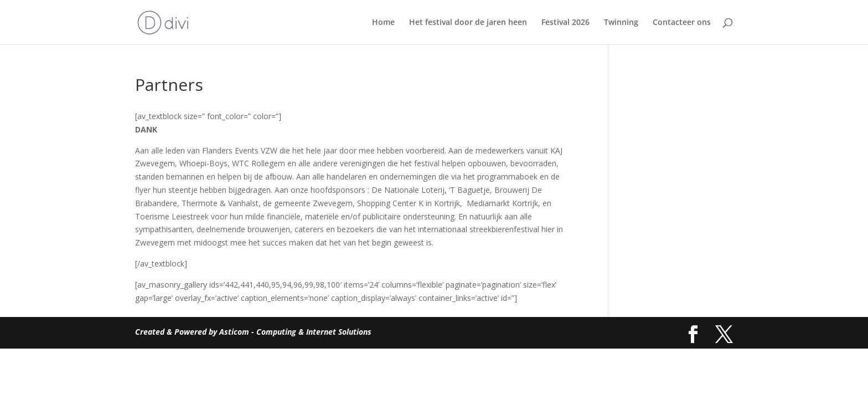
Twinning (621, 23)
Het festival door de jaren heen (468, 23)
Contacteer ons (682, 23)
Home (383, 23)
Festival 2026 (565, 23)
